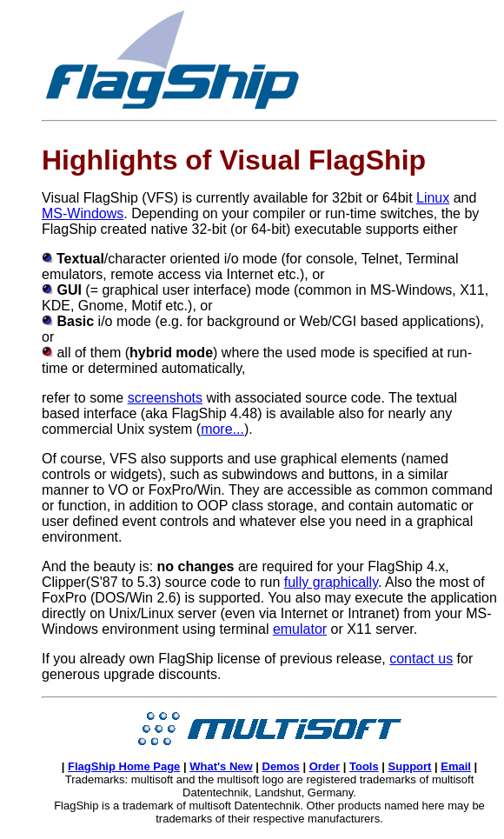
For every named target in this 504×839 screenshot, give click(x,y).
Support (410, 766)
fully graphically (331, 582)
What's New (221, 766)
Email (456, 766)
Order (325, 766)
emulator (300, 629)
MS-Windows (83, 213)
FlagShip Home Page (124, 766)
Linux (433, 198)
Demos (281, 766)
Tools (364, 766)
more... (222, 429)
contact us (421, 659)
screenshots (165, 398)
